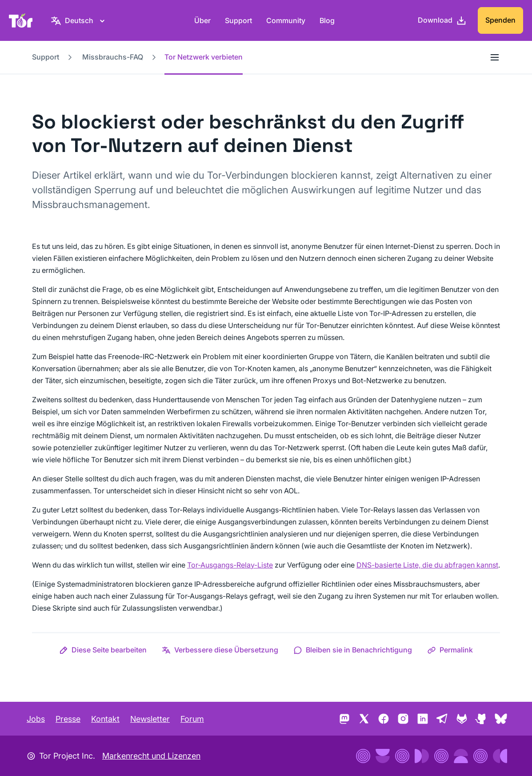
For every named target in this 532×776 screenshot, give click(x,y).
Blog (327, 20)
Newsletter (150, 719)
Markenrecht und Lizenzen (151, 756)
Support (238, 20)
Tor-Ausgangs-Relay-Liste (230, 565)
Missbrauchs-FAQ (113, 57)
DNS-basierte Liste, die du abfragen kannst (427, 565)
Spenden (500, 20)
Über (202, 20)
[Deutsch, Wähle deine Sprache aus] (79, 20)
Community (286, 20)
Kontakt (105, 719)
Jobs (36, 719)
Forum (192, 719)
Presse (68, 719)
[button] (103, 650)
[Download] (442, 20)
